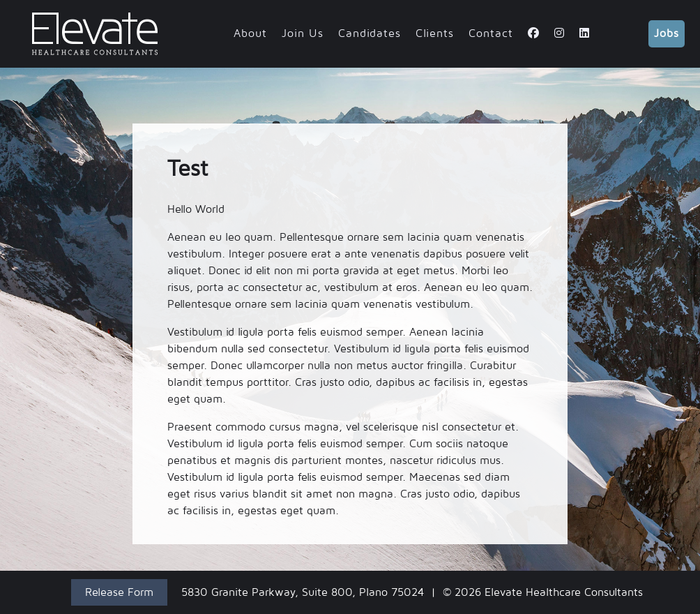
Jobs (667, 33)
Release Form (119, 592)
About (250, 33)
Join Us (303, 33)
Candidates (370, 33)
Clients (435, 33)
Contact (491, 33)
